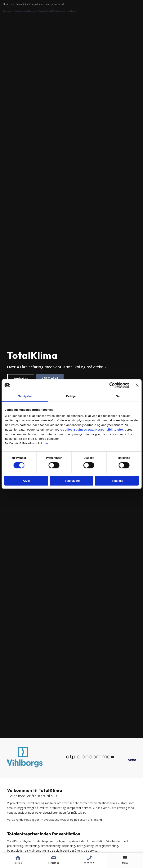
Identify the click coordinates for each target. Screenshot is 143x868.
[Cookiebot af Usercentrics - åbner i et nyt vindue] (112, 385)
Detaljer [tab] (72, 396)
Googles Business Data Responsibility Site (92, 430)
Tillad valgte (71, 481)
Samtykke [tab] (25, 396)
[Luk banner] (137, 385)
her (46, 443)
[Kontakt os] (21, 378)
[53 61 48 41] (50, 378)
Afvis (26, 481)
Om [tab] (118, 396)
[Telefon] (89, 858)
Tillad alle (117, 481)
